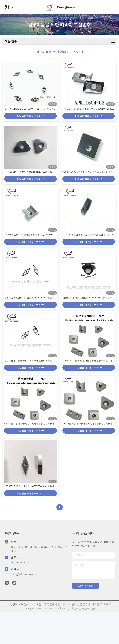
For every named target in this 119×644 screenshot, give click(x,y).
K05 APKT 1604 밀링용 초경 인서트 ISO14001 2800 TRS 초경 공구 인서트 (89, 114)
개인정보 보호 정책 (18, 636)
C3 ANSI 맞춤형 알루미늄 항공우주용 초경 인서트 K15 (89, 248)
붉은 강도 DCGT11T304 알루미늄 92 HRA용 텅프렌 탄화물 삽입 (30, 114)
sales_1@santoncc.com (24, 606)
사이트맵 (36, 636)
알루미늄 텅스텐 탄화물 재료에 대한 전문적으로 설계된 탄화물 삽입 (30, 383)
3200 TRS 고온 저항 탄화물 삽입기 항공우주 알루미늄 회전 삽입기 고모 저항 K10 (89, 383)
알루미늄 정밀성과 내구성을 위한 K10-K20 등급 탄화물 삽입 (30, 316)
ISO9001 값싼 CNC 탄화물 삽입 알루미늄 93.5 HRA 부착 (30, 248)
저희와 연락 (86, 618)
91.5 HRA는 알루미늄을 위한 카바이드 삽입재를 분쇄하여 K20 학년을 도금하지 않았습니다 (89, 181)
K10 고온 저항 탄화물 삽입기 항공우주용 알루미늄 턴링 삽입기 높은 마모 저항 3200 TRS (30, 451)
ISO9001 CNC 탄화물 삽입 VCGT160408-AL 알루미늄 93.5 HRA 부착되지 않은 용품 (30, 518)
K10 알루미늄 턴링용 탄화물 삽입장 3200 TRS (30, 181)
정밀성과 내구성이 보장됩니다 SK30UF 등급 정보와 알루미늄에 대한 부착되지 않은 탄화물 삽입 (89, 316)
